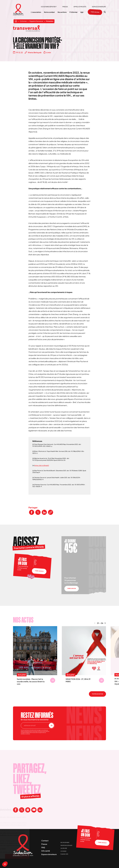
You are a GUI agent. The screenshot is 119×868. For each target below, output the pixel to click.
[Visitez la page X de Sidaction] (22, 810)
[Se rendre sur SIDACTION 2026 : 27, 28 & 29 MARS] (101, 680)
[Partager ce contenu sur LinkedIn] (44, 512)
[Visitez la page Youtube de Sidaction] (34, 810)
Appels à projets (80, 7)
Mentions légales (66, 845)
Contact (45, 841)
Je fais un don (22, 561)
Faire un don (95, 12)
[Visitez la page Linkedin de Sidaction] (40, 810)
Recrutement (65, 842)
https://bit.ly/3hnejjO (42, 465)
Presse (65, 7)
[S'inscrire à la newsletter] (51, 725)
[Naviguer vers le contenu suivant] (105, 623)
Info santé (46, 851)
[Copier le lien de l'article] (51, 512)
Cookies (63, 851)
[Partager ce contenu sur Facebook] (32, 512)
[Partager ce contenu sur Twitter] (38, 512)
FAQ (43, 847)
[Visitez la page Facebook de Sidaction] (16, 810)
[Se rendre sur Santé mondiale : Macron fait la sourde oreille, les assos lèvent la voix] (53, 680)
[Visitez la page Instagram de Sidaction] (28, 810)
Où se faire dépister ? (49, 7)
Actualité (22, 675)
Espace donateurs (99, 7)
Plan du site (64, 854)
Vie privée (64, 848)
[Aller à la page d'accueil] (18, 10)
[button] (5, 864)
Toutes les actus (97, 694)
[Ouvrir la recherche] (105, 12)
